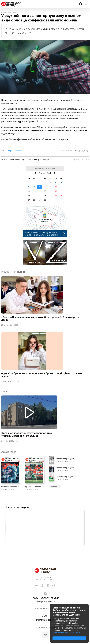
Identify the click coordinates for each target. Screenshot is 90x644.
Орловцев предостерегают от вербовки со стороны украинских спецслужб (27, 434)
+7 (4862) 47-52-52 (40, 598)
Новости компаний (13, 272)
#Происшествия (15, 151)
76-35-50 (55, 598)
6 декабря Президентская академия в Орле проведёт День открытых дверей (42, 375)
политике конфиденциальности (66, 633)
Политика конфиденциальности (45, 627)
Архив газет (9, 452)
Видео (5, 391)
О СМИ (45, 616)
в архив (55, 486)
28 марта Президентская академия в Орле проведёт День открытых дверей (41, 319)
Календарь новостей (45, 168)
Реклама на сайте (45, 620)
